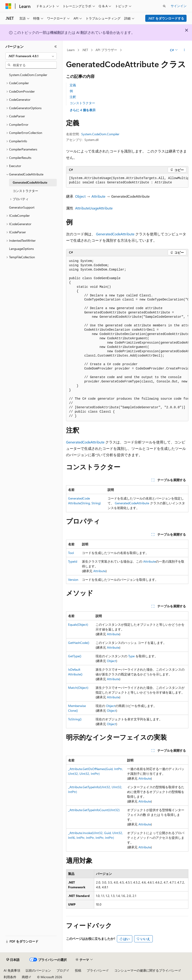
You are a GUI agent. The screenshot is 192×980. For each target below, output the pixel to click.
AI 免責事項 (12, 970)
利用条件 (10, 977)
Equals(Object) (78, 624)
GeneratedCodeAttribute (115, 234)
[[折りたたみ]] (56, 47)
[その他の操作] (184, 50)
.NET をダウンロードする (166, 18)
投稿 (78, 970)
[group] (127, 181)
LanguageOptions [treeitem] (21, 249)
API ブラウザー (106, 50)
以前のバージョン (38, 970)
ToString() (75, 719)
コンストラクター (82, 103)
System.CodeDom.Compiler (100, 134)
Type (131, 656)
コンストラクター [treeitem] (25, 191)
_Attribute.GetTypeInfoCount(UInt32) (94, 810)
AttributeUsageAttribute (94, 208)
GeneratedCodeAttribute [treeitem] (30, 182)
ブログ (61, 970)
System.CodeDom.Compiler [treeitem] (28, 75)
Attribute (98, 196)
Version (73, 580)
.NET (85, 50)
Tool (71, 553)
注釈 (73, 97)
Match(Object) (78, 688)
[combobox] (31, 56)
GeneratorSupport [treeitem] (22, 207)
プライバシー (96, 970)
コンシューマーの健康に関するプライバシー (146, 970)
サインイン (179, 6)
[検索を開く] (164, 6)
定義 (73, 85)
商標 (25, 977)
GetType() (75, 656)
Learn (71, 50)
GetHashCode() (79, 643)
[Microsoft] (8, 6)
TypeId (73, 561)
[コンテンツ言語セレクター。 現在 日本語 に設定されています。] (13, 960)
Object (80, 196)
